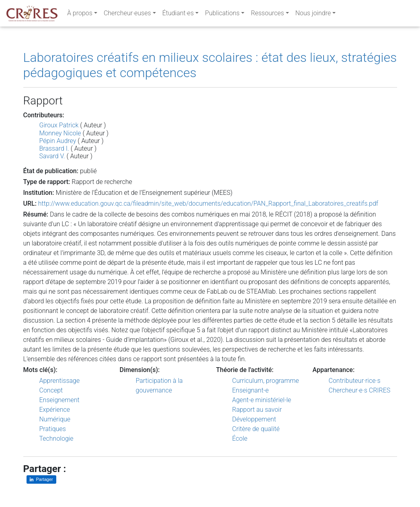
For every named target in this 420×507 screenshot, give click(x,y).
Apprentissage (60, 381)
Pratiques (53, 429)
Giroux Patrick (59, 125)
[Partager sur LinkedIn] (41, 479)
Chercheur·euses (127, 15)
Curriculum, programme (266, 381)
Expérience (55, 410)
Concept (51, 390)
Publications (222, 15)
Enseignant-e (251, 390)
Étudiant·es (178, 15)
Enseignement (59, 400)
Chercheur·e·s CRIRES (360, 390)
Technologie (56, 439)
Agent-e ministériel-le (262, 400)
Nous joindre (313, 15)
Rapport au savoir (257, 410)
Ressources (267, 15)
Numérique (55, 419)
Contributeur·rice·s (355, 381)
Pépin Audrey (58, 141)
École (240, 439)
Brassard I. (54, 148)
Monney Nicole (60, 133)
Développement (254, 419)
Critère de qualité (256, 429)
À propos (80, 15)
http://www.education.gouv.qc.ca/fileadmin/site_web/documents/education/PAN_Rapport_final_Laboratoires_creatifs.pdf (208, 203)
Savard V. (52, 156)
